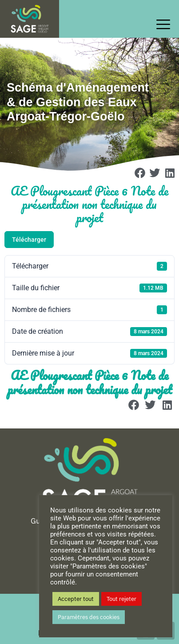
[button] (140, 173)
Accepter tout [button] (76, 599)
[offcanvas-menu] (165, 25)
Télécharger (29, 240)
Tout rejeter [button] (121, 599)
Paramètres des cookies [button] (89, 617)
